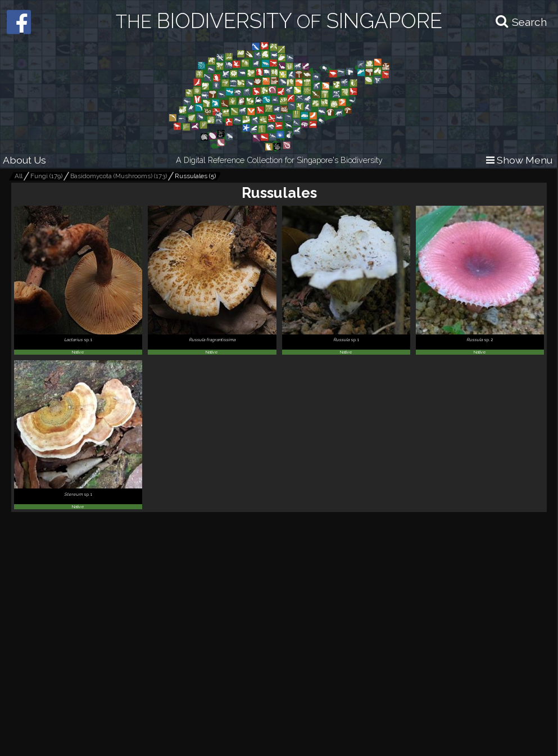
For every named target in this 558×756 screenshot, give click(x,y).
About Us (24, 160)
